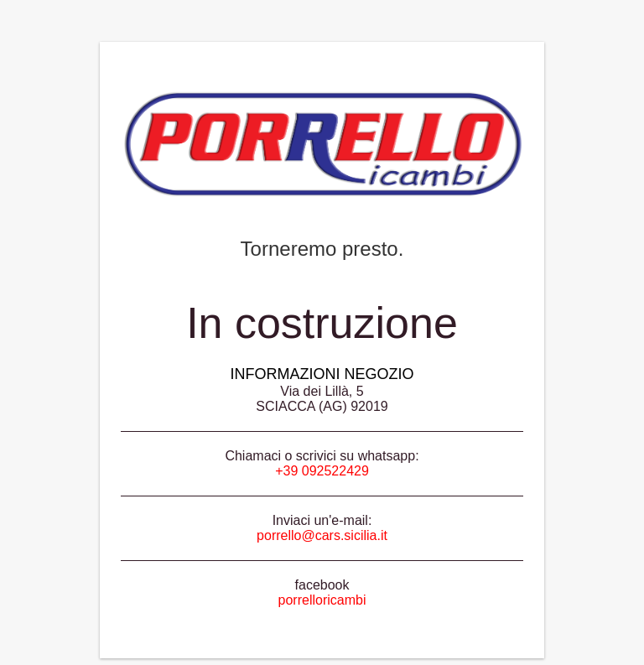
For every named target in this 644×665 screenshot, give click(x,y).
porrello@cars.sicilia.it (322, 535)
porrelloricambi (322, 600)
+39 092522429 (322, 471)
